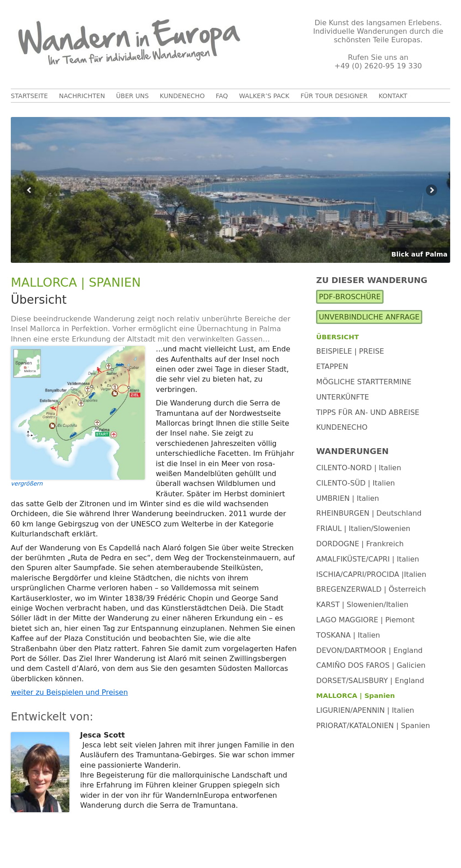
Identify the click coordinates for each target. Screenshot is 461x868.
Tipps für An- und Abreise (368, 412)
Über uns (132, 96)
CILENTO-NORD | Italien (359, 468)
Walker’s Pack (264, 96)
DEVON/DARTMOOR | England (369, 650)
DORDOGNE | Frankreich (360, 544)
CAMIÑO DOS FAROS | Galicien (371, 665)
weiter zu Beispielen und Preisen (69, 692)
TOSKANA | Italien (348, 635)
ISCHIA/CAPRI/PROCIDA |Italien (371, 574)
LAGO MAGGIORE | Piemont (365, 620)
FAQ (222, 96)
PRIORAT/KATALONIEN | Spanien (373, 726)
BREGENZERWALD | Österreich (371, 589)
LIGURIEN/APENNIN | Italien (365, 710)
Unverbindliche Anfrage (369, 317)
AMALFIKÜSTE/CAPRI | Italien (368, 559)
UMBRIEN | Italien (348, 498)
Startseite (29, 96)
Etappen (332, 367)
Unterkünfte (342, 397)
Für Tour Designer (334, 96)
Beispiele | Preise (350, 351)
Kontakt (393, 96)
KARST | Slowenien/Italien (362, 605)
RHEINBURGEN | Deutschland (369, 513)
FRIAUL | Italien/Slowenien (363, 528)
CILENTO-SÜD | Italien (355, 483)
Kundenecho (182, 96)
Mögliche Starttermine (364, 382)
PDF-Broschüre (350, 297)
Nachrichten (82, 96)
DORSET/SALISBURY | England (370, 681)
